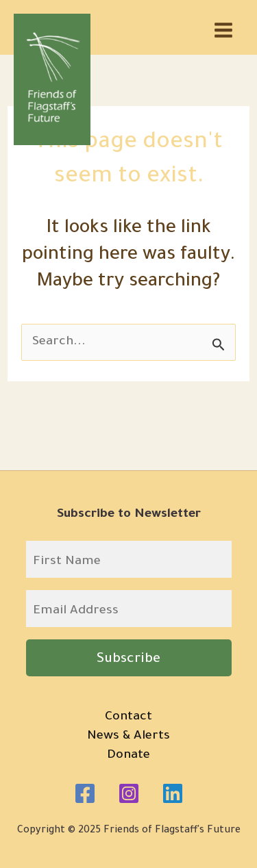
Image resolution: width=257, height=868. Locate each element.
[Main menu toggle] (223, 30)
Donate (128, 756)
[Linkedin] (173, 793)
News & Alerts (128, 737)
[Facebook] (85, 793)
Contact (128, 717)
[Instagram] (129, 793)
